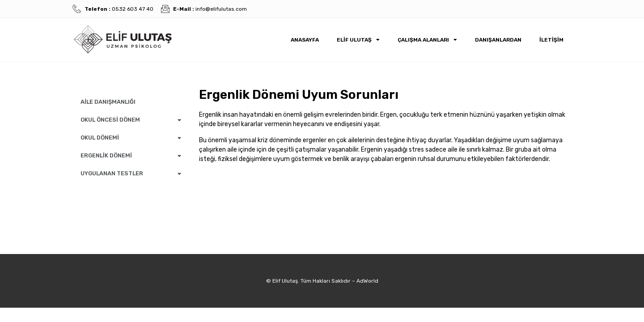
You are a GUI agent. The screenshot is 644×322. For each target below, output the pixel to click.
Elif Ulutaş (358, 40)
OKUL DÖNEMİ (131, 138)
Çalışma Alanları (427, 40)
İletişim (551, 40)
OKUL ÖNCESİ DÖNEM (131, 120)
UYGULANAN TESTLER (131, 174)
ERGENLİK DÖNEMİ (131, 156)
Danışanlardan (498, 40)
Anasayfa (305, 40)
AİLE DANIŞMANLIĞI (108, 102)
